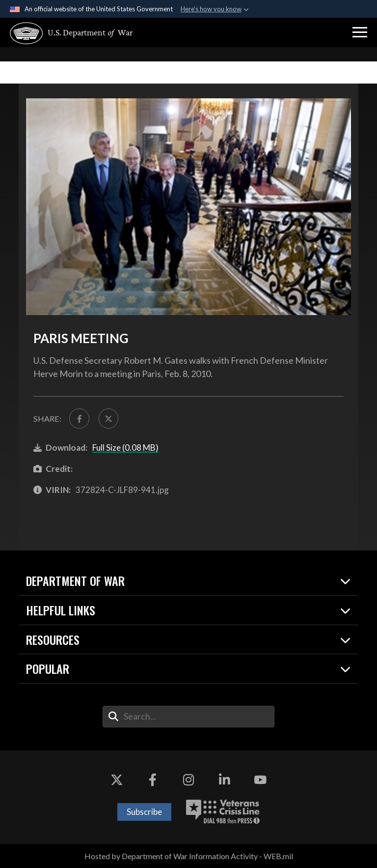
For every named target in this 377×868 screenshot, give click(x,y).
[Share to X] (108, 418)
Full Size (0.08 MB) (125, 448)
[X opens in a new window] (117, 780)
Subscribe (144, 812)
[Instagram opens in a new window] (188, 780)
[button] (360, 32)
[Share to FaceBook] (79, 418)
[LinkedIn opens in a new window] (224, 780)
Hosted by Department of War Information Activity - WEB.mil (189, 856)
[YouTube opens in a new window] (260, 780)
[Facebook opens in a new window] (153, 780)
